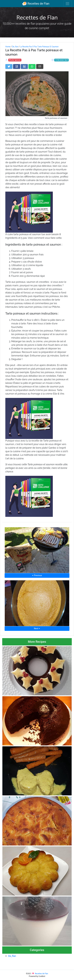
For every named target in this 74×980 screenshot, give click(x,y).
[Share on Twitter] (9, 66)
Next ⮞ (37, 628)
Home (8, 47)
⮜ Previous (37, 575)
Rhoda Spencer (15, 60)
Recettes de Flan (36, 4)
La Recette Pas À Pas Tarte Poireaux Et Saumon (39, 47)
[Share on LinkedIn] (24, 66)
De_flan (15, 47)
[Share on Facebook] (17, 66)
